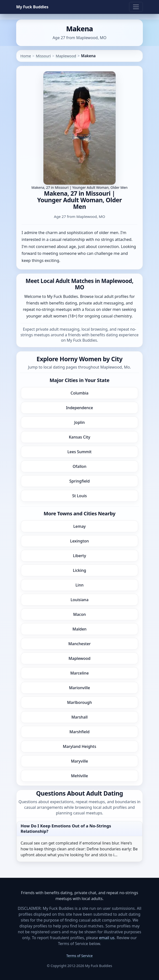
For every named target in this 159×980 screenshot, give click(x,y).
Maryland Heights (79, 746)
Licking (79, 570)
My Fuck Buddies (32, 7)
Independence (79, 408)
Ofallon (79, 466)
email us (107, 938)
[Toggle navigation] (136, 7)
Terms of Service (79, 956)
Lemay (79, 526)
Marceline (79, 673)
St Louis (79, 496)
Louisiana (79, 600)
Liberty (79, 556)
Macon (79, 614)
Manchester (80, 644)
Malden (79, 629)
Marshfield (79, 732)
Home (26, 56)
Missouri (43, 56)
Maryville (79, 761)
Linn (80, 585)
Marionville (79, 688)
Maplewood (66, 56)
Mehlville (80, 776)
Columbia (80, 393)
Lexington (79, 541)
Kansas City (79, 437)
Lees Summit (79, 452)
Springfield (79, 481)
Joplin (79, 422)
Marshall (79, 717)
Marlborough (80, 702)
